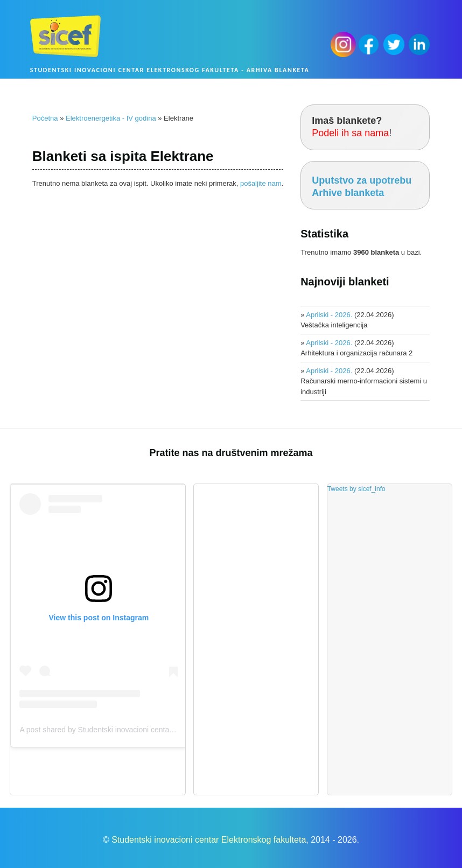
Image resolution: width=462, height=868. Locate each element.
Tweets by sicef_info (356, 489)
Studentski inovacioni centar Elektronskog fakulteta (209, 840)
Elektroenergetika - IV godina (111, 118)
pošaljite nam (261, 183)
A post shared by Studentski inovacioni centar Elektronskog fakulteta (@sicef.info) (156, 730)
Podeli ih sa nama (350, 133)
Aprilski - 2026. (329, 315)
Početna (45, 118)
